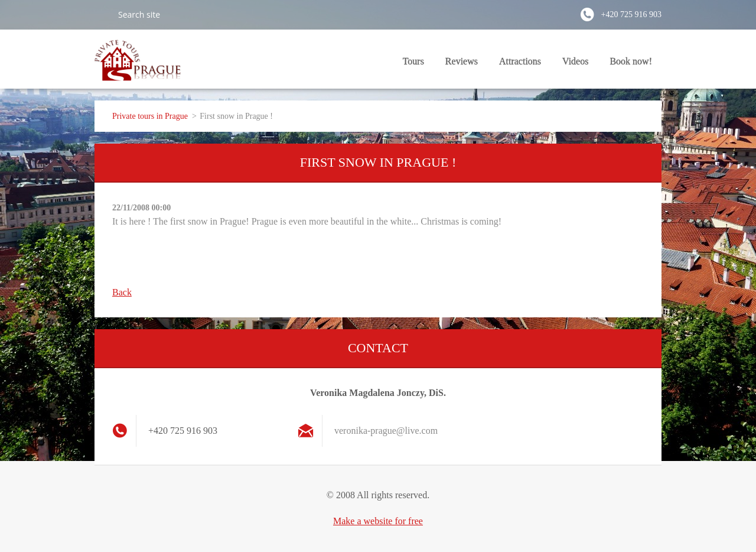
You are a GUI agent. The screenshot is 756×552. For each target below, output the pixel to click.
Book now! (631, 61)
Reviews (462, 61)
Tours (413, 61)
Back (122, 292)
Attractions (520, 61)
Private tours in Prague (150, 116)
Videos (575, 61)
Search (102, 14)
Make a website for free (378, 521)
